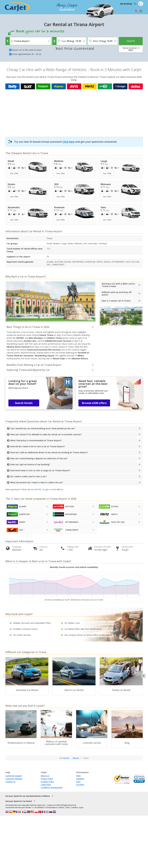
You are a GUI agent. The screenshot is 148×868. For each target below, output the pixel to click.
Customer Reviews (14, 779)
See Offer (14, 173)
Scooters (80, 784)
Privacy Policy (47, 779)
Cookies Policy (47, 782)
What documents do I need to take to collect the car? (37, 482)
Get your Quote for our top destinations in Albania (28, 796)
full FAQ (38, 489)
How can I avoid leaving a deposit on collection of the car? (39, 458)
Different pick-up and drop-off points (117, 293)
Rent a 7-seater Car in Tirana (116, 301)
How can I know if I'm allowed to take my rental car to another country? (46, 434)
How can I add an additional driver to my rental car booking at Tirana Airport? (49, 452)
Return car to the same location (27, 50)
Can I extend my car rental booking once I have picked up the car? (43, 428)
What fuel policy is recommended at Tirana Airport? (36, 440)
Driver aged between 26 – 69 (27, 54)
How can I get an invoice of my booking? (30, 464)
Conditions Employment (52, 787)
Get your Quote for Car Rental (19, 801)
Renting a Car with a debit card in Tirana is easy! (118, 285)
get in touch (51, 489)
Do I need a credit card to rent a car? (28, 476)
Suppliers (80, 779)
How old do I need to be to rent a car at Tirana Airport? (38, 446)
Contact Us (11, 782)
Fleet (78, 776)
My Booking (126, 4)
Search (131, 41)
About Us (45, 776)
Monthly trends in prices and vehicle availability (74, 567)
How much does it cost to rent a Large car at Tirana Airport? (40, 470)
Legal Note (46, 784)
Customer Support (14, 776)
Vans (78, 782)
